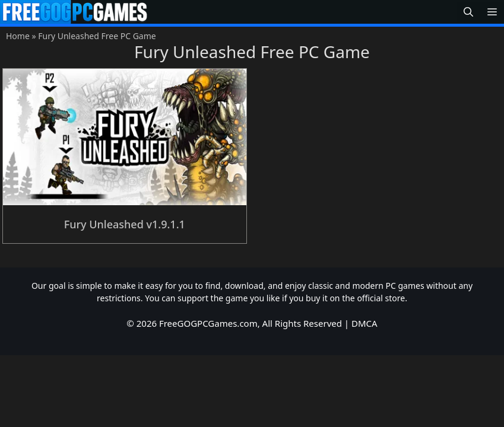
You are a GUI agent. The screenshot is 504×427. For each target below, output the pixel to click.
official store (381, 298)
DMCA (364, 323)
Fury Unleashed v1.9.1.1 (125, 224)
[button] (468, 12)
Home (18, 36)
